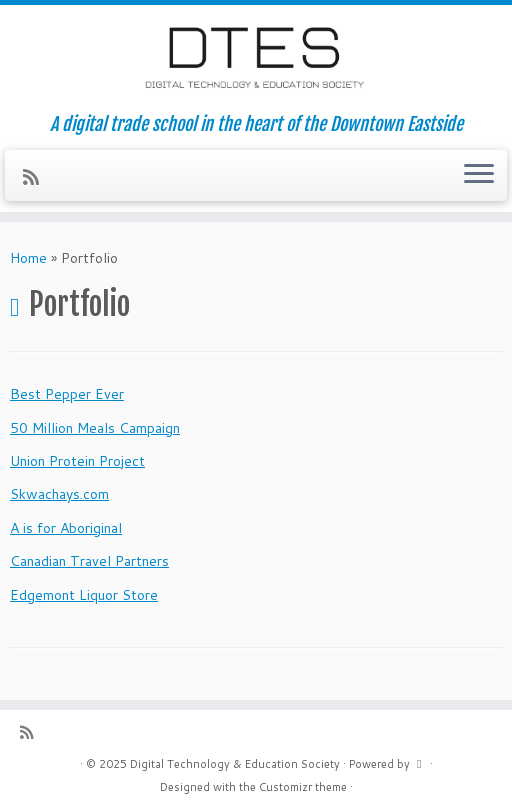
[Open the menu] (479, 176)
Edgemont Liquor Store (84, 595)
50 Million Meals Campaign (95, 428)
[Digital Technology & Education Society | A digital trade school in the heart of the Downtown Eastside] (256, 59)
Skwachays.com (59, 494)
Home (28, 258)
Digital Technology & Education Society (235, 764)
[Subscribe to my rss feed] (37, 177)
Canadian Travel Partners (89, 561)
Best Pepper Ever (67, 394)
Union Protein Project (77, 461)
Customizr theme (303, 787)
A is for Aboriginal (66, 528)
